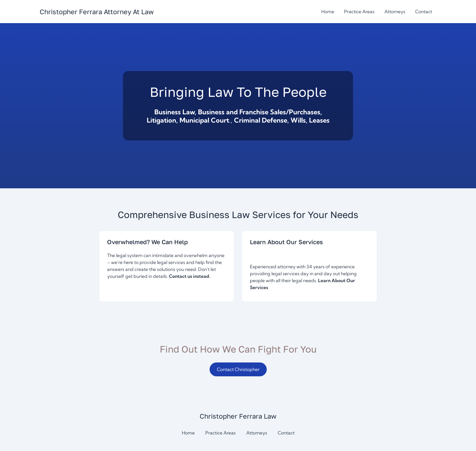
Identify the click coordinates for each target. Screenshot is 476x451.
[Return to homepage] (97, 12)
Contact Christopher (238, 369)
